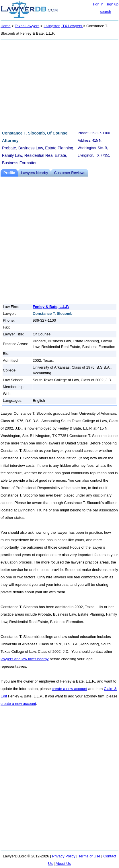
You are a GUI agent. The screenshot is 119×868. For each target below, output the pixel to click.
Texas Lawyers (27, 26)
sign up (112, 4)
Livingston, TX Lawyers (63, 26)
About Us (63, 864)
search (105, 12)
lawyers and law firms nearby (25, 659)
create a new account (70, 689)
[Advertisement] (60, 84)
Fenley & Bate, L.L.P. (51, 307)
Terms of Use (89, 856)
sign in (98, 4)
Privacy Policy (64, 856)
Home (6, 26)
